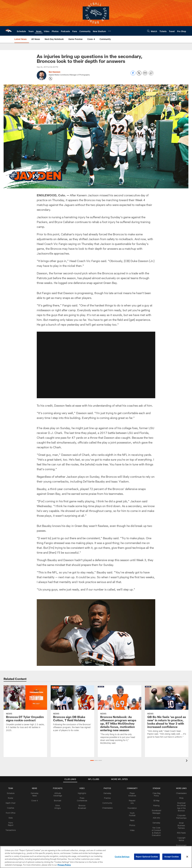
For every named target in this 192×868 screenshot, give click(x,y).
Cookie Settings (122, 857)
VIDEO (82, 788)
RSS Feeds (181, 833)
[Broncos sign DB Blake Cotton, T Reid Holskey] (72, 710)
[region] (96, 857)
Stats (11, 818)
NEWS (34, 788)
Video (132, 830)
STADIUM (156, 788)
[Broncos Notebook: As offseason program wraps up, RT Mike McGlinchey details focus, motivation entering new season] (120, 717)
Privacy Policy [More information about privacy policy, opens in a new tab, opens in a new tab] (64, 865)
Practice (107, 798)
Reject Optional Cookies (147, 857)
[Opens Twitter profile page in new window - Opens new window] (51, 79)
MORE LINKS (181, 788)
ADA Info (156, 818)
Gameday (107, 793)
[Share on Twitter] (139, 75)
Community (107, 803)
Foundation (132, 808)
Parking (156, 805)
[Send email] (145, 75)
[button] (92, 760)
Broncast (58, 801)
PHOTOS (107, 788)
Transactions (11, 830)
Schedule (11, 793)
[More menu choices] (109, 31)
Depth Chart (11, 803)
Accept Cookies (172, 857)
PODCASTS (58, 788)
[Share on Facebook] (133, 75)
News (132, 820)
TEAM (11, 788)
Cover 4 (34, 801)
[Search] (148, 31)
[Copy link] (151, 73)
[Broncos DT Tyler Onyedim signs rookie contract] (25, 710)
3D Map (156, 801)
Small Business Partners (181, 825)
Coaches (11, 808)
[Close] (187, 857)
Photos (132, 825)
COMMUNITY (132, 788)
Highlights (82, 793)
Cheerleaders (107, 808)
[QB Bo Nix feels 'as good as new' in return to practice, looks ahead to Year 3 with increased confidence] (167, 714)
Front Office (11, 813)
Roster (11, 798)
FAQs (181, 798)
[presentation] (187, 761)
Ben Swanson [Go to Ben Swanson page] (55, 72)
